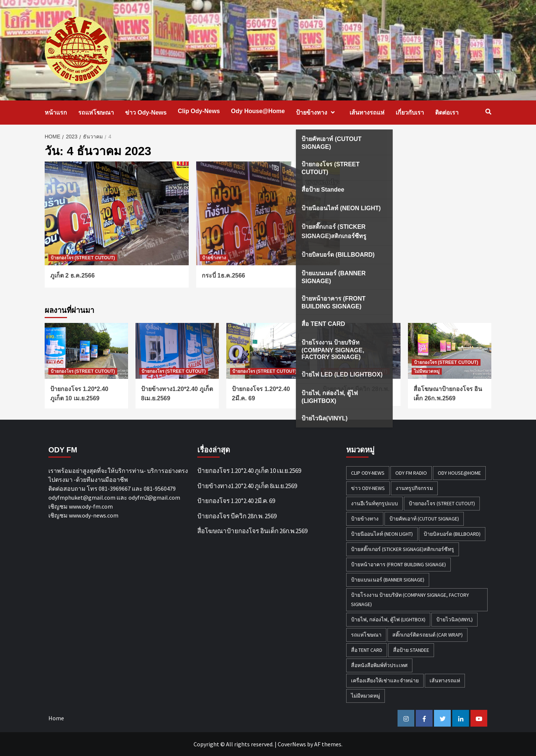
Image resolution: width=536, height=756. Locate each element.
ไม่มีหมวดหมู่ (427, 371)
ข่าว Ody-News (146, 113)
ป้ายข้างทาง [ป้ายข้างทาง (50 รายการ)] (365, 519)
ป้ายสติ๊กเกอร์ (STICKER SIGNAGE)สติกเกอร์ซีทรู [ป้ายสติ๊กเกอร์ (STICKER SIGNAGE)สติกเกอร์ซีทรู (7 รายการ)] (403, 549)
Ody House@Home (258, 111)
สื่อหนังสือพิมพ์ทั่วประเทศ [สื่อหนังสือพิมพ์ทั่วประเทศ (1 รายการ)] (379, 665)
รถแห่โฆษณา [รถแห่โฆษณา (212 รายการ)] (366, 635)
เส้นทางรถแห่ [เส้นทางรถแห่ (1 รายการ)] (445, 680)
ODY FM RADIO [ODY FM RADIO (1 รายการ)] (411, 473)
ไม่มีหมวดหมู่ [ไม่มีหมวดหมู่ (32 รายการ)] (366, 696)
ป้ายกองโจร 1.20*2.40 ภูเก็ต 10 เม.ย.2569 (249, 471)
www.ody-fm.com (91, 506)
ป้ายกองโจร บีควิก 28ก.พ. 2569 (237, 516)
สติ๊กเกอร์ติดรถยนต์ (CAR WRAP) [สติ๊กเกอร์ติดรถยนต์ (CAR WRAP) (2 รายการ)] (427, 635)
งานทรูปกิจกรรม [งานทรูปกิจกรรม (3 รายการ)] (414, 488)
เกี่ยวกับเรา (410, 113)
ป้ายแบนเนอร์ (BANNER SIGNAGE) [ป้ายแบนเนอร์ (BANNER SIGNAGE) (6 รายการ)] (388, 580)
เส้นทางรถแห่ (367, 113)
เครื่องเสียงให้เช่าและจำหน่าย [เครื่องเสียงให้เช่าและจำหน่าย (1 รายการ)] (385, 680)
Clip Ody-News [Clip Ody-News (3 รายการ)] (368, 473)
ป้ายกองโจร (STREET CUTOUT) (83, 258)
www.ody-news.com (94, 515)
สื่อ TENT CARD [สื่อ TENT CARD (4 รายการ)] (367, 650)
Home (56, 718)
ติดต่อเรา (447, 113)
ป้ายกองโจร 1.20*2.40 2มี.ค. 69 (236, 501)
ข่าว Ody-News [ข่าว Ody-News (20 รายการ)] (368, 488)
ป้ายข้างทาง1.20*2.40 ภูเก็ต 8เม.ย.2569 (247, 486)
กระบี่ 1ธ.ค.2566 (224, 276)
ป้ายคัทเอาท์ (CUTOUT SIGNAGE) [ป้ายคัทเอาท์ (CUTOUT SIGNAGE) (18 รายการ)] (424, 519)
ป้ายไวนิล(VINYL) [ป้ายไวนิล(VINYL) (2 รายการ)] (454, 619)
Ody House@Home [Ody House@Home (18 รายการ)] (459, 473)
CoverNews (292, 744)
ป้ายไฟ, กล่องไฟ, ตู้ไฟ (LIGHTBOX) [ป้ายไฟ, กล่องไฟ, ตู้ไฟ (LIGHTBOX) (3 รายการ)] (388, 619)
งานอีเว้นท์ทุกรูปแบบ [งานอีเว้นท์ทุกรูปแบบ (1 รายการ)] (374, 503)
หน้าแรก (56, 113)
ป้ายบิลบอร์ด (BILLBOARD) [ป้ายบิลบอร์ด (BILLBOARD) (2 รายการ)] (452, 534)
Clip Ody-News (199, 111)
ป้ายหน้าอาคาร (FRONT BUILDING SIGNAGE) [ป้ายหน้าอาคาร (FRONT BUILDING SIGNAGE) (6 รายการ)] (398, 564)
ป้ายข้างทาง (317, 113)
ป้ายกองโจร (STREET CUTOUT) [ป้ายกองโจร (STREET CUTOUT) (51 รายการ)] (442, 503)
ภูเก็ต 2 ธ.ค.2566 (72, 276)
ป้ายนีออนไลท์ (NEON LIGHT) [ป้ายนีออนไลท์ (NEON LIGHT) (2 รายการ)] (382, 534)
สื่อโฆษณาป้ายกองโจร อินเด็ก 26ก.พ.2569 (252, 531)
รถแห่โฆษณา (96, 113)
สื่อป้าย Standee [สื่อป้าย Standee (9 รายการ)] (411, 650)
